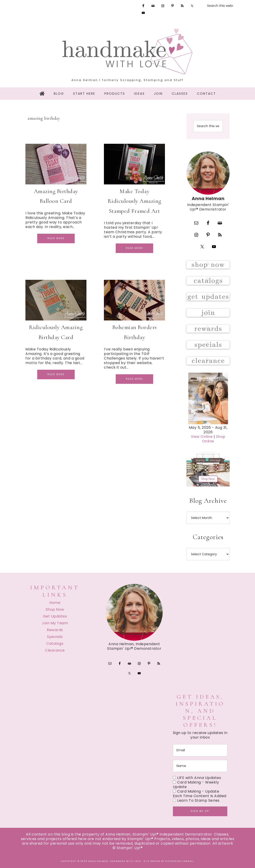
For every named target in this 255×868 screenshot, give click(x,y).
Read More (56, 238)
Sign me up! (200, 811)
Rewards (55, 630)
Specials (55, 637)
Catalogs (55, 644)
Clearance (55, 650)
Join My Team (55, 623)
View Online (202, 437)
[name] (200, 766)
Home (55, 603)
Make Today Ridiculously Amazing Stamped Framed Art (135, 201)
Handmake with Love (127, 51)
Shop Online (214, 439)
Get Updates (55, 616)
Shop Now (55, 609)
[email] (200, 750)
